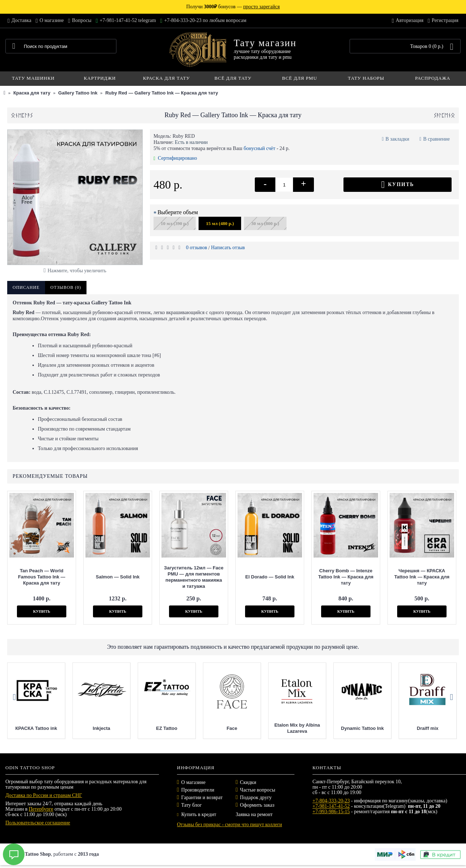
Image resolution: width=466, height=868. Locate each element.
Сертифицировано (175, 158)
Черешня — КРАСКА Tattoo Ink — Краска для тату (422, 577)
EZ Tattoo (224, 728)
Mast (29, 728)
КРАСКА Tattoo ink (94, 728)
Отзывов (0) (66, 287)
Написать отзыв (228, 248)
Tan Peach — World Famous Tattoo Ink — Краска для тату (42, 577)
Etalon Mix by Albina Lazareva (355, 728)
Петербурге (41, 809)
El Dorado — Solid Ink (270, 577)
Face (290, 728)
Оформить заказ (257, 805)
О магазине (193, 782)
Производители (198, 790)
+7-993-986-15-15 (331, 812)
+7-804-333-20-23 (331, 801)
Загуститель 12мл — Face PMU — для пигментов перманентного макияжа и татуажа (194, 577)
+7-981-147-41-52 (331, 806)
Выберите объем (178, 212)
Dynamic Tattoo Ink (420, 728)
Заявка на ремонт (254, 814)
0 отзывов (197, 248)
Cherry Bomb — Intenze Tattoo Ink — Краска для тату (346, 577)
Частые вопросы (258, 790)
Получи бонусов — (233, 7)
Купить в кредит (197, 814)
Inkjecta (159, 728)
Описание (26, 287)
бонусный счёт (259, 148)
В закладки (398, 139)
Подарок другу (256, 797)
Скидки (248, 782)
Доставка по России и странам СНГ (44, 795)
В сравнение (436, 139)
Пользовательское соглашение (38, 823)
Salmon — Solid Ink (118, 577)
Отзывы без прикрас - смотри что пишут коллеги (229, 825)
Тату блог (192, 805)
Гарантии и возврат (202, 797)
